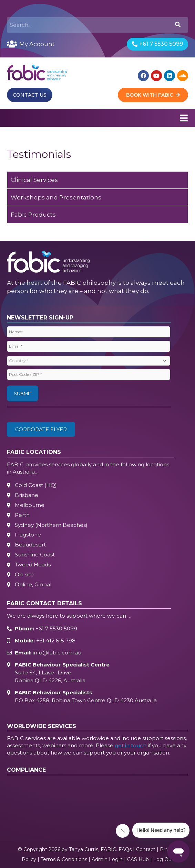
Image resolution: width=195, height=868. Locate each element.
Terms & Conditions (64, 859)
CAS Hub (138, 859)
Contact (146, 849)
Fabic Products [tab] (33, 215)
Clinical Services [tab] (34, 180)
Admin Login (107, 859)
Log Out (163, 859)
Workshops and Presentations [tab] (56, 197)
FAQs (125, 849)
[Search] (177, 25)
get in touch (131, 745)
